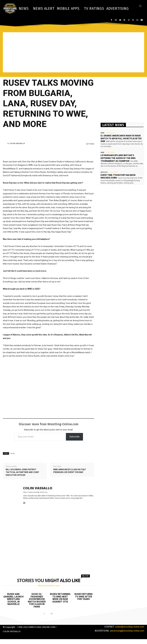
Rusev (13, 453)
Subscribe (74, 437)
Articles (104, 172)
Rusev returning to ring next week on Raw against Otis (60, 598)
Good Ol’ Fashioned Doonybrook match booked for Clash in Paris (37, 600)
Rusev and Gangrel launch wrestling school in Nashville (13, 599)
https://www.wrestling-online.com (35, 492)
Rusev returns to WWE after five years (84, 597)
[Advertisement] (73, 52)
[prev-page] (45, 614)
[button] (140, 6)
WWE (102, 133)
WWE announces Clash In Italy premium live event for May (69, 471)
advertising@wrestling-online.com (127, 631)
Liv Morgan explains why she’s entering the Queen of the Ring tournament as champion (118, 158)
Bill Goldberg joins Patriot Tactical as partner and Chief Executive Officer (22, 472)
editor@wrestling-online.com (130, 627)
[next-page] (51, 614)
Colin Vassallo (17, 143)
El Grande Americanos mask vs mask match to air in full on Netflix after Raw (121, 138)
